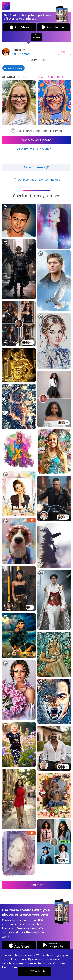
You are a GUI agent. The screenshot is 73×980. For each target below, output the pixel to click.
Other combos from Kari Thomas (36, 180)
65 (43, 60)
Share (65, 52)
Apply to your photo (36, 140)
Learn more (9, 967)
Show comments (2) (36, 167)
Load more (36, 885)
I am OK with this (34, 971)
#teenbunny (13, 68)
